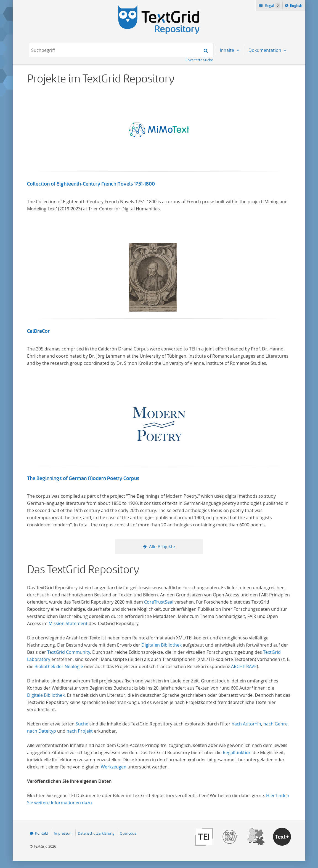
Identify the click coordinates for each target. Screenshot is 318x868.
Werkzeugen (114, 767)
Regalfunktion (237, 752)
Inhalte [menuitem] (227, 50)
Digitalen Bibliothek (161, 645)
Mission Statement (68, 623)
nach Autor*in (246, 724)
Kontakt (42, 833)
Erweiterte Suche (199, 60)
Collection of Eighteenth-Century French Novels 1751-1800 (91, 184)
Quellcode (128, 833)
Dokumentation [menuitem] (265, 50)
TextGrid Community (69, 652)
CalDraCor (38, 331)
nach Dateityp (42, 731)
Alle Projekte (162, 546)
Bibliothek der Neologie (59, 666)
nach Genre (275, 724)
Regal (272, 5)
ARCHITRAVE (244, 666)
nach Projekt (80, 731)
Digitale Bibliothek (46, 695)
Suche (82, 724)
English (297, 6)
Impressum (63, 833)
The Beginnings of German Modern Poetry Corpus (83, 478)
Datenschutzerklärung (96, 833)
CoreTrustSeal (159, 602)
